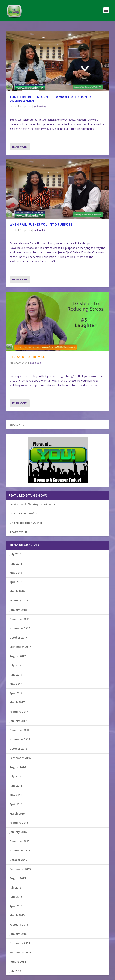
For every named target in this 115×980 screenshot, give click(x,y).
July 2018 (15, 554)
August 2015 (18, 878)
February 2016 (19, 823)
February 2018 (19, 600)
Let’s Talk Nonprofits (23, 513)
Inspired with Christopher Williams (32, 504)
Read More (20, 147)
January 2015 (18, 934)
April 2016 (16, 804)
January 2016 (18, 832)
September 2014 (20, 952)
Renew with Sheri (18, 363)
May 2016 (16, 795)
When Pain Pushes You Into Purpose (41, 224)
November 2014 (20, 943)
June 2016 (16, 786)
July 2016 (15, 776)
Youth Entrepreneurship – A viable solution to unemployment (51, 99)
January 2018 (18, 610)
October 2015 (18, 860)
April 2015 (16, 906)
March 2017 (17, 702)
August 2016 (18, 767)
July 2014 (15, 971)
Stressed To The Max (27, 357)
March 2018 (17, 591)
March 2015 (17, 915)
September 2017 (20, 647)
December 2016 (20, 730)
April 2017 (16, 693)
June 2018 (16, 564)
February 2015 (19, 925)
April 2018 (16, 582)
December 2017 (20, 619)
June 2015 (16, 897)
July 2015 (15, 887)
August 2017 (18, 656)
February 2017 (19, 712)
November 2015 (20, 850)
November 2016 (20, 739)
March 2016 (17, 813)
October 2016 (18, 749)
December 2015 (20, 841)
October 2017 (18, 637)
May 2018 (16, 573)
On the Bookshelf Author (26, 523)
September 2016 (20, 758)
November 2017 (20, 628)
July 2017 (15, 665)
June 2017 (16, 675)
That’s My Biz (18, 532)
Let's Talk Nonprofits (21, 106)
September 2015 (20, 869)
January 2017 (18, 721)
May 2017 (16, 684)
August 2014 (18, 962)
